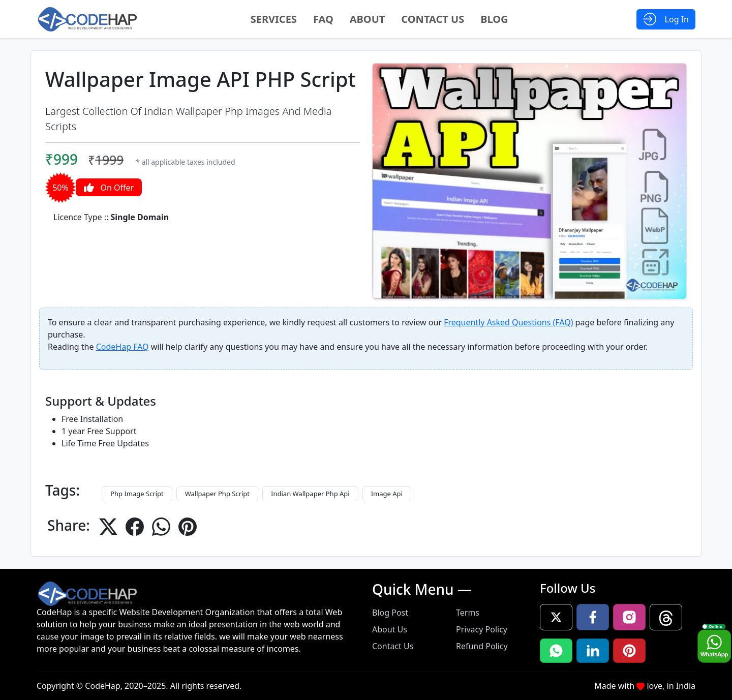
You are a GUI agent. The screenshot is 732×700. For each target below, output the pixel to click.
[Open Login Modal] (666, 19)
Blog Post (390, 613)
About (368, 19)
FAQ (323, 19)
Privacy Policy (482, 629)
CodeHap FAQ (123, 347)
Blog (494, 19)
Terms (468, 613)
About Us (390, 629)
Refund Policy (482, 646)
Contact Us (433, 19)
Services (274, 19)
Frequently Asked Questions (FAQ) (508, 322)
